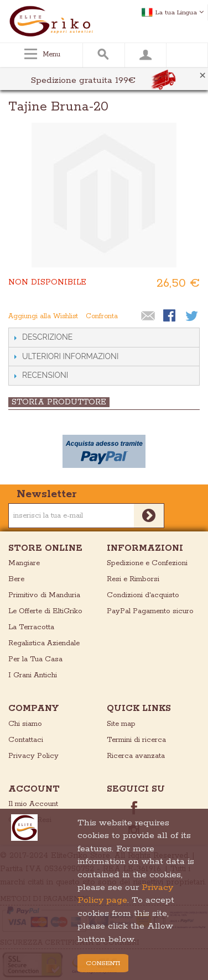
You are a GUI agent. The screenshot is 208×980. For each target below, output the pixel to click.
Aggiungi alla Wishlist (43, 316)
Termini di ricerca (136, 740)
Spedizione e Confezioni (147, 563)
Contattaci (26, 740)
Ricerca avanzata (136, 756)
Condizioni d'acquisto (143, 595)
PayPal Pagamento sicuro (150, 611)
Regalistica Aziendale (44, 643)
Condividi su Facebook (170, 317)
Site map (121, 724)
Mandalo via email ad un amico (148, 317)
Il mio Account (33, 804)
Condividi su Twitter (193, 317)
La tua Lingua (180, 12)
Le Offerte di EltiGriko (45, 611)
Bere (16, 579)
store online (45, 548)
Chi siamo (25, 724)
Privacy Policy (33, 756)
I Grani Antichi (33, 675)
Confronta (102, 316)
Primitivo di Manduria (44, 595)
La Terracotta (31, 627)
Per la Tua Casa (35, 659)
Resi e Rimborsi (133, 579)
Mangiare (24, 563)
